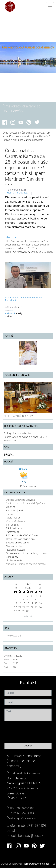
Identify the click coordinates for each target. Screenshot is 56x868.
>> (40, 584)
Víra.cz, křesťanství (16, 521)
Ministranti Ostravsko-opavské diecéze (26, 564)
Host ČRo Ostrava (17, 193)
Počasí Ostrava (28, 486)
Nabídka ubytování (16, 550)
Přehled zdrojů (14, 636)
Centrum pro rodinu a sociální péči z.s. (26, 503)
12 (40, 600)
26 (40, 607)
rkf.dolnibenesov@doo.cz (25, 836)
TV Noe (10, 514)
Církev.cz (11, 507)
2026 (28, 588)
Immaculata (12, 525)
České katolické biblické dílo (20, 539)
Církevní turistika (15, 546)
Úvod (6, 133)
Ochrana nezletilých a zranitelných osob (27, 553)
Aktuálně (15, 133)
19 (40, 603)
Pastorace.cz (13, 532)
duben (28, 584)
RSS (53, 864)
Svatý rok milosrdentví (18, 543)
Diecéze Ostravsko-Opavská (20, 500)
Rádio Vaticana (14, 528)
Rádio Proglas (13, 518)
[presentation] (27, 731)
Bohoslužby (12, 557)
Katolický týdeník (15, 511)
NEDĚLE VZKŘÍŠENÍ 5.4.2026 (19, 416)
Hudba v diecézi (14, 560)
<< (16, 584)
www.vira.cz (10, 441)
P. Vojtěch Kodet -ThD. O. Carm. (22, 535)
